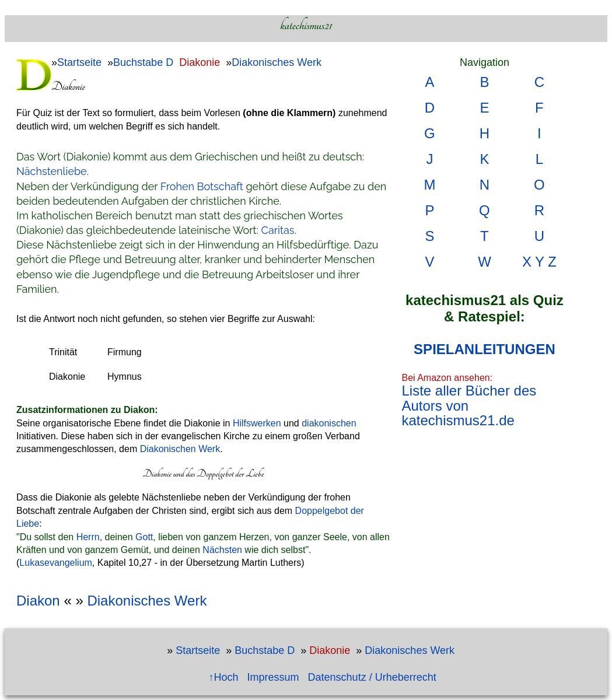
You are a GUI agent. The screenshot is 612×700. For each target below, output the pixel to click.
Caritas (278, 230)
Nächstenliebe (52, 171)
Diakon (38, 601)
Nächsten (222, 550)
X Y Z (539, 262)
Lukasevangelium (56, 563)
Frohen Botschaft (202, 186)
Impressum (273, 677)
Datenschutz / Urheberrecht (372, 677)
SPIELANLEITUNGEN (485, 349)
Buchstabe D (143, 62)
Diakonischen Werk (180, 449)
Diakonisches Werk (277, 62)
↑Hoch (224, 677)
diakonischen (329, 423)
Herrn (88, 537)
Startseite (79, 62)
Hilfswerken (257, 423)
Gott (144, 537)
